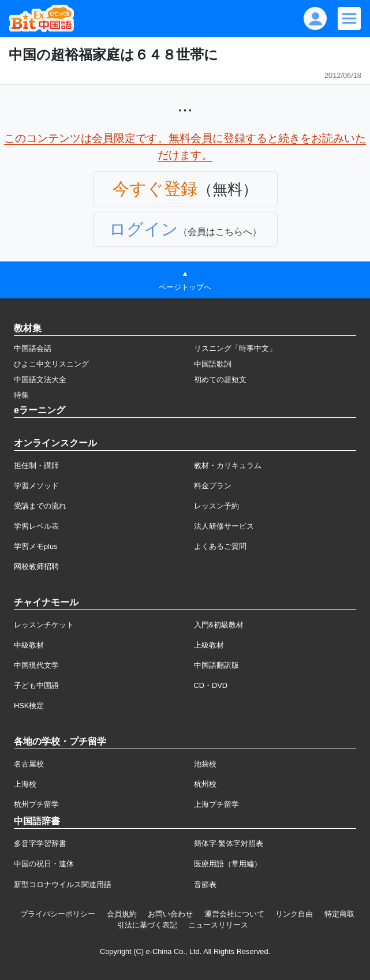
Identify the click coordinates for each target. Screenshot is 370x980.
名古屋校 (29, 764)
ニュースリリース (218, 925)
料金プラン (213, 486)
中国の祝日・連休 (44, 864)
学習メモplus (35, 546)
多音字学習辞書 (40, 844)
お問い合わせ (170, 914)
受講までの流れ (40, 506)
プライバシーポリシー (58, 914)
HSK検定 (29, 706)
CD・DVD (211, 685)
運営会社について (234, 914)
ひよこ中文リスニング (51, 364)
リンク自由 (294, 914)
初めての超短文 (220, 379)
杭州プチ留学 (36, 804)
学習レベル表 (36, 526)
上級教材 (209, 645)
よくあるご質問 (220, 546)
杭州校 (205, 784)
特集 (21, 395)
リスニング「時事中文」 (235, 348)
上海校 (25, 784)
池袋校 (205, 764)
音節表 (205, 884)
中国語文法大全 (40, 379)
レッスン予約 (216, 506)
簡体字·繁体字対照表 (229, 844)
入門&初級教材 (219, 625)
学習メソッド (36, 486)
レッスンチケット (44, 625)
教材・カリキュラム (228, 465)
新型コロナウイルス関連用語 (63, 884)
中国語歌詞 (213, 364)
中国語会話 (33, 348)
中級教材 (29, 645)
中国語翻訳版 (216, 665)
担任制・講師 (36, 465)
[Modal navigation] (349, 18)
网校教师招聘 (36, 566)
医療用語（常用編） (228, 864)
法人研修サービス (224, 526)
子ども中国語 (36, 685)
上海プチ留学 (216, 804)
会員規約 (122, 914)
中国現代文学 (36, 665)
